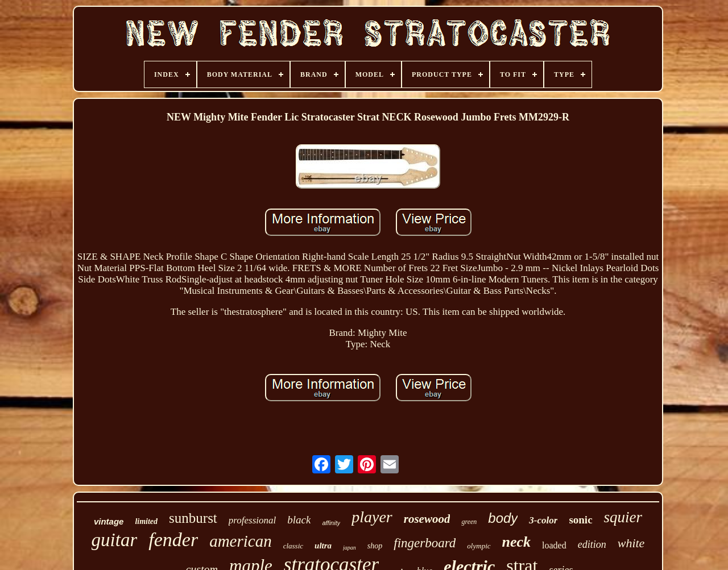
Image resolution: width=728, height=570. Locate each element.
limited (146, 521)
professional (252, 520)
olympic (479, 546)
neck (517, 542)
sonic (580, 520)
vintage (109, 521)
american (241, 541)
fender (173, 540)
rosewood (427, 519)
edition (592, 544)
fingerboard (425, 543)
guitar (115, 540)
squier (623, 517)
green (469, 522)
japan (349, 548)
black (299, 520)
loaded (554, 545)
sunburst (193, 518)
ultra (323, 546)
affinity (331, 523)
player (372, 517)
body (503, 518)
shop (375, 546)
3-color (543, 520)
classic (293, 546)
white (631, 543)
